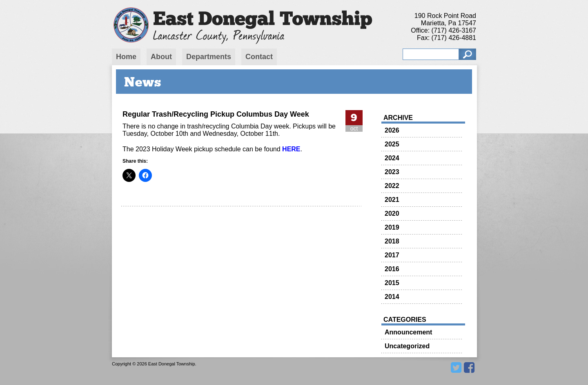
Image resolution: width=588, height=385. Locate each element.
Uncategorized (407, 346)
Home (126, 57)
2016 (392, 269)
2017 (392, 255)
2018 (392, 241)
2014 (392, 297)
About (161, 57)
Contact (259, 57)
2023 (392, 172)
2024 (392, 158)
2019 (392, 227)
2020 (392, 214)
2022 (392, 186)
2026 (392, 130)
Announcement (408, 332)
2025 (392, 144)
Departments (209, 57)
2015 (392, 283)
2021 (392, 200)
